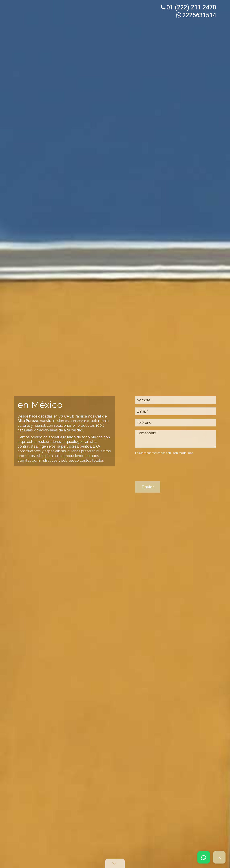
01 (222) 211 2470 (188, 7)
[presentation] (169, 454)
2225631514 (196, 15)
